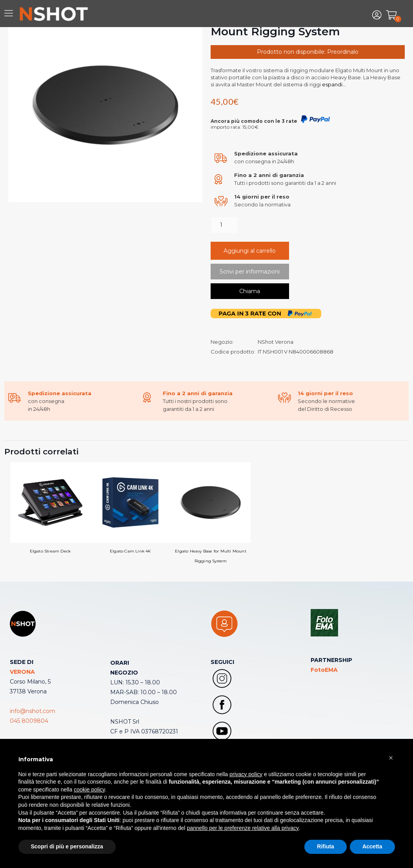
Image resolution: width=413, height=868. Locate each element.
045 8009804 (29, 721)
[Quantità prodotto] (224, 225)
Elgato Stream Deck (50, 508)
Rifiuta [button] (326, 846)
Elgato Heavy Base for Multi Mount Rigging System (211, 513)
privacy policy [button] (246, 774)
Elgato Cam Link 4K (130, 508)
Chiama (250, 291)
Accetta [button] (372, 846)
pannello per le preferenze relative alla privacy (243, 828)
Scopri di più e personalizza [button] (67, 846)
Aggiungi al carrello (250, 251)
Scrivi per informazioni (250, 272)
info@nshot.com (33, 711)
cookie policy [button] (89, 790)
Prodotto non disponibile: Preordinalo (308, 52)
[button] (391, 758)
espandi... (333, 84)
